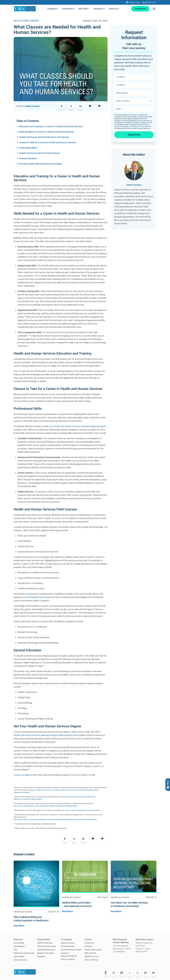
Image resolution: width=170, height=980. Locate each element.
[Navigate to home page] (25, 9)
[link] (62, 106)
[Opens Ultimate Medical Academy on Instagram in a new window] (114, 973)
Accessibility (19, 943)
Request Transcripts (46, 953)
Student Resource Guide (71, 950)
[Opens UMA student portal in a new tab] (133, 2)
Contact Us (89, 943)
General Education (28, 158)
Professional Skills (28, 148)
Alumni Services (68, 943)
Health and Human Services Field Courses (39, 153)
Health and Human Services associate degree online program (43, 735)
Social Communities (93, 950)
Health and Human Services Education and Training (44, 137)
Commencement (68, 946)
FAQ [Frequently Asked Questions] (15, 950)
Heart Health (19, 956)
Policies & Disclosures (47, 946)
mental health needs (34, 597)
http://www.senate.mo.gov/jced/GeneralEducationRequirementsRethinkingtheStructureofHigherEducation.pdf (55, 819)
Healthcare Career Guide (24, 953)
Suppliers (41, 956)
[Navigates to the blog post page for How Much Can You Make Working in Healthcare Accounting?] (134, 904)
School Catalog (20, 960)
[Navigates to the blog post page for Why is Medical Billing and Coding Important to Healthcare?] (36, 919)
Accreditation (19, 946)
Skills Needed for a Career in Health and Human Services (47, 132)
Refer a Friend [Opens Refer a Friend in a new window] (68, 959)
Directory (88, 946)
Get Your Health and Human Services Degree (41, 164)
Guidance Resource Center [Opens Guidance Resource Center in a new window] (69, 955)
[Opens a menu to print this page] (99, 106)
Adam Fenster (33, 106)
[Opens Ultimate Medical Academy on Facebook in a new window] (106, 973)
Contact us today (22, 775)
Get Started (140, 9)
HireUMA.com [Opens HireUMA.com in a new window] (91, 956)
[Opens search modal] (154, 9)
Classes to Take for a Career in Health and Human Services (48, 142)
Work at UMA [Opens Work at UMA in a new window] (91, 960)
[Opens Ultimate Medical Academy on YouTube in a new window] (153, 973)
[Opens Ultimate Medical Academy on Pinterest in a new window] (146, 973)
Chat (168, 785)
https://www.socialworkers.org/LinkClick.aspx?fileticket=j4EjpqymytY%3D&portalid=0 (46, 806)
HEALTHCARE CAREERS (26, 21)
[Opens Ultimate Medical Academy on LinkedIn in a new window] (122, 973)
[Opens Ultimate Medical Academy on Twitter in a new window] (138, 973)
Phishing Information (46, 950)
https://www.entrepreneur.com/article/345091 (83, 810)
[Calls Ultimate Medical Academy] (149, 2)
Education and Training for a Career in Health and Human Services (51, 126)
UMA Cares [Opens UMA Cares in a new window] (90, 953)
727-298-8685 (119, 952)
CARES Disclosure (45, 943)
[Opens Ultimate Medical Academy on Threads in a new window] (130, 973)
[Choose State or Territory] (134, 101)
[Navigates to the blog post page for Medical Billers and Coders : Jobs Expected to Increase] (85, 904)
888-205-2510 (137, 126)
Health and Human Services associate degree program (80, 426)
